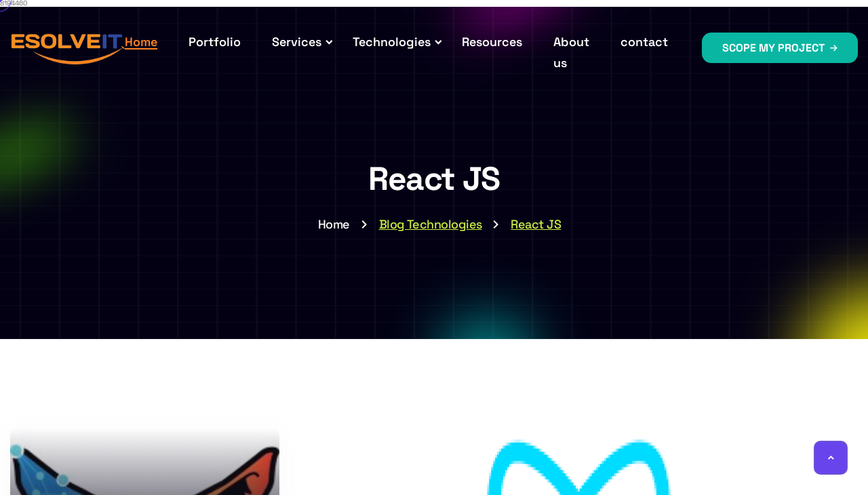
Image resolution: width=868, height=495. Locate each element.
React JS (536, 224)
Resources (492, 42)
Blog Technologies (431, 224)
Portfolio (215, 42)
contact (644, 42)
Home (141, 42)
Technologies (392, 42)
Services (297, 42)
